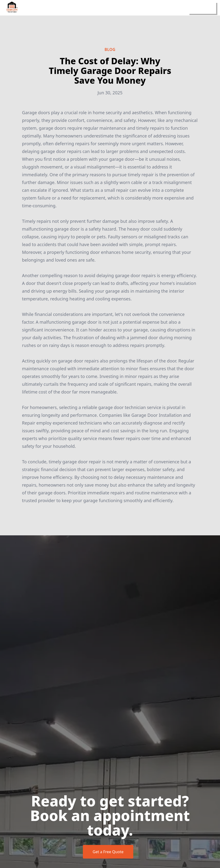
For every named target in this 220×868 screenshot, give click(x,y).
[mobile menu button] (202, 8)
